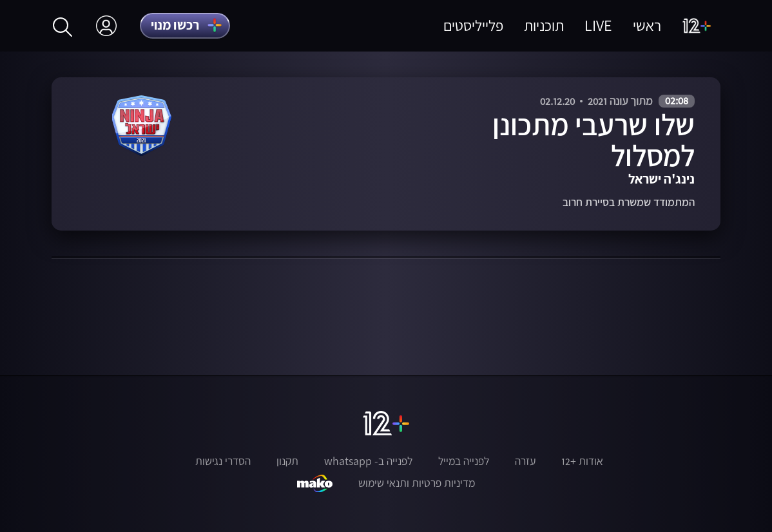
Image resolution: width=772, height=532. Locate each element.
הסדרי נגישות (223, 461)
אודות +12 (582, 461)
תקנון (287, 461)
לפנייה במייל (464, 461)
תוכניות (544, 25)
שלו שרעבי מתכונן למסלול (593, 140)
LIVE (598, 25)
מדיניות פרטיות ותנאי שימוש (417, 483)
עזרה (525, 461)
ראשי (647, 25)
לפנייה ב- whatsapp (368, 461)
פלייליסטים (473, 25)
